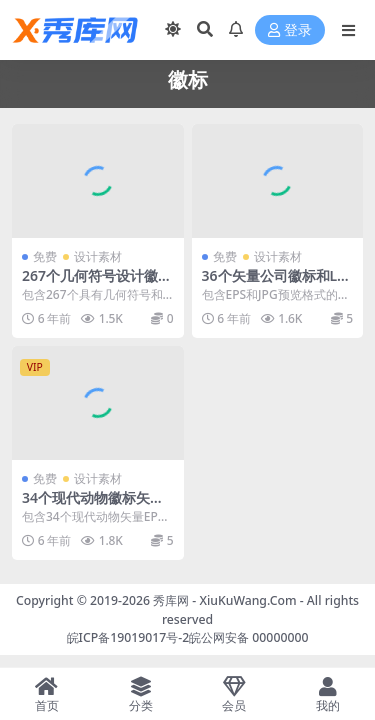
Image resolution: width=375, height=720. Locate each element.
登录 (290, 30)
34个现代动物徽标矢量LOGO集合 (97, 506)
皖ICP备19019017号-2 (128, 637)
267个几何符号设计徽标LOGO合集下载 (97, 284)
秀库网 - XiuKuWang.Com (226, 600)
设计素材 (98, 256)
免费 (45, 256)
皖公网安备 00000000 (248, 637)
